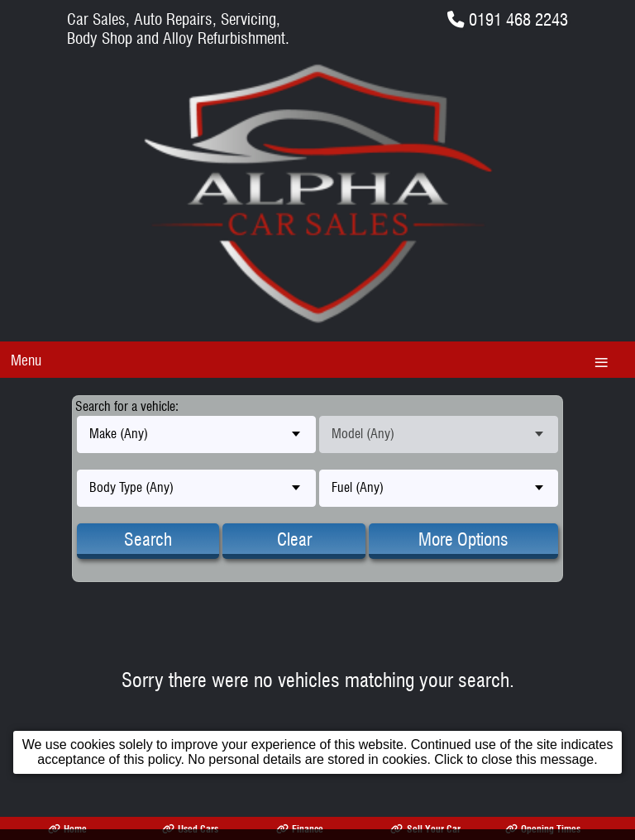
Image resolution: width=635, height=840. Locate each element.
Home (67, 829)
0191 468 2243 (518, 19)
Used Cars (190, 829)
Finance (300, 829)
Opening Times (543, 829)
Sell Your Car (425, 829)
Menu (26, 360)
